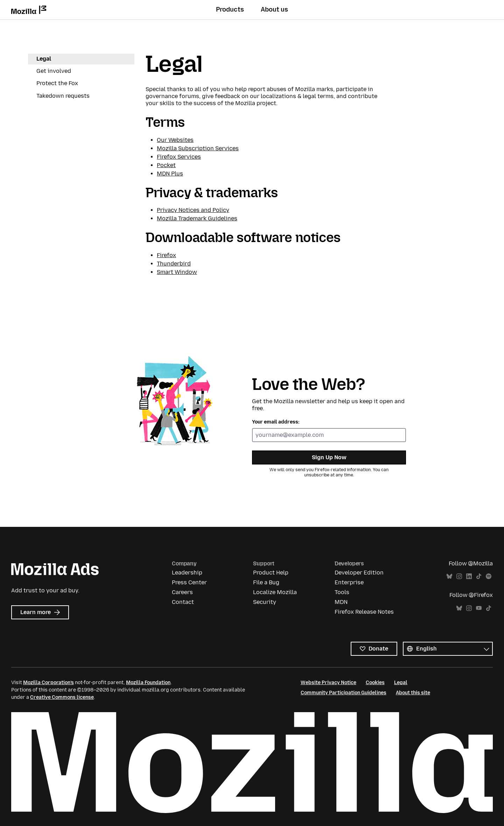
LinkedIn (469, 576)
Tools (342, 592)
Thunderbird (174, 264)
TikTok (479, 576)
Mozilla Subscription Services (198, 148)
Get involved (54, 71)
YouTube (479, 608)
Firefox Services (179, 157)
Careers (182, 592)
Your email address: (276, 422)
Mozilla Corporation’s (48, 683)
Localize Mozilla (275, 592)
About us (274, 9)
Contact (183, 602)
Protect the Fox (57, 83)
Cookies (375, 683)
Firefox (166, 255)
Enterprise (349, 582)
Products (230, 9)
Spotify (489, 576)
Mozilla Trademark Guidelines (197, 218)
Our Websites (175, 140)
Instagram (459, 576)
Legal (44, 59)
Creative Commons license (62, 697)
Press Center (189, 582)
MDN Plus (170, 174)
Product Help (271, 573)
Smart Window (177, 272)
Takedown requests (63, 96)
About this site (413, 693)
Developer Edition (359, 573)
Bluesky (449, 576)
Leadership (187, 573)
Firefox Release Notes (364, 612)
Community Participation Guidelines (344, 693)
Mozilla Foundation (148, 683)
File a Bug (266, 582)
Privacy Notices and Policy (193, 210)
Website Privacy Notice (328, 683)
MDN (341, 602)
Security (265, 602)
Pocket (166, 165)
